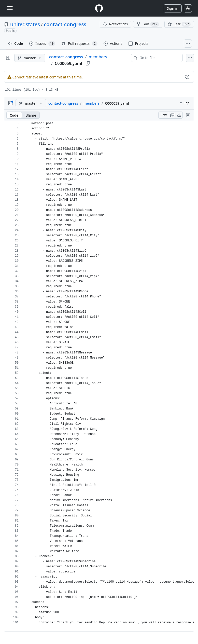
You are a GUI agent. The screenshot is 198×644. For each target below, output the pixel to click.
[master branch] (30, 58)
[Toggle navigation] (10, 8)
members (98, 57)
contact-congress (65, 24)
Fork (148, 24)
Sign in (173, 8)
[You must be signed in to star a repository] (179, 24)
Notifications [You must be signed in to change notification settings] (115, 24)
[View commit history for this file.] (187, 77)
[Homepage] (99, 8)
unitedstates (25, 24)
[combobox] (159, 58)
